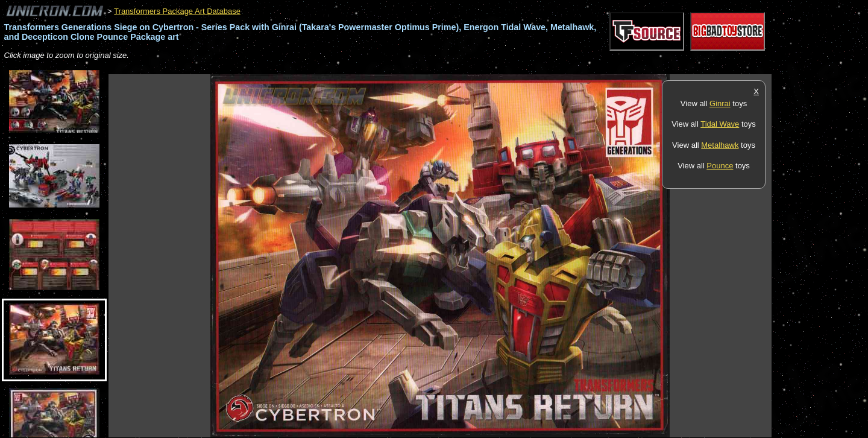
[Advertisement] (328, 68)
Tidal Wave (720, 124)
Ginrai (720, 103)
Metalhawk (720, 145)
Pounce (720, 166)
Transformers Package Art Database (177, 11)
